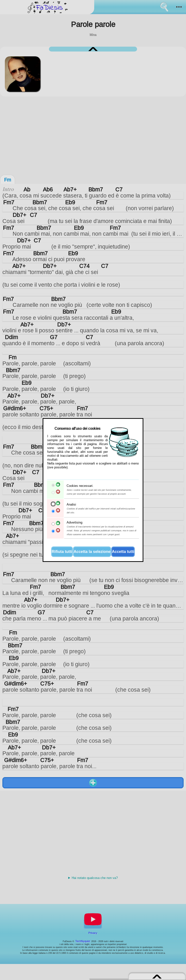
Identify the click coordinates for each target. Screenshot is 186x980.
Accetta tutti (123, 552)
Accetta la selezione (92, 552)
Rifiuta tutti (62, 552)
